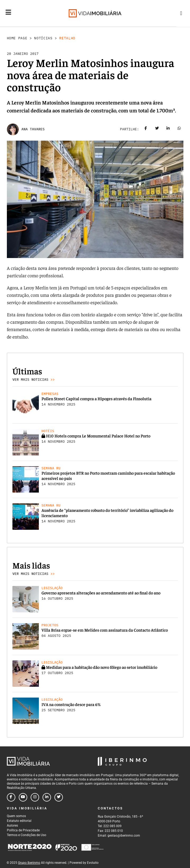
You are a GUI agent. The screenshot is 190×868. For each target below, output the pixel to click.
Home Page (17, 38)
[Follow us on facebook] (11, 797)
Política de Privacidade (23, 830)
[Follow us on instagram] (35, 797)
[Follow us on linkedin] (47, 797)
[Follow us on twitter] (59, 797)
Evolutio (93, 863)
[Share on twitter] (157, 129)
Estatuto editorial (19, 821)
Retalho (67, 38)
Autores (12, 826)
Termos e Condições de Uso (27, 835)
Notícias (43, 38)
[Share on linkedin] (168, 129)
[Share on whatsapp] (179, 129)
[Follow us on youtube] (23, 797)
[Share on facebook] (146, 129)
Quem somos (16, 816)
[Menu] (8, 12)
